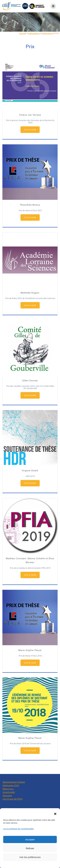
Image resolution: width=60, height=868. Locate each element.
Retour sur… (9, 789)
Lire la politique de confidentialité (18, 829)
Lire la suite (30, 130)
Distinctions (48, 33)
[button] (55, 814)
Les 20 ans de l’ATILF (13, 799)
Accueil (23, 33)
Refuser (30, 848)
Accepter (30, 839)
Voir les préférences (30, 857)
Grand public (9, 792)
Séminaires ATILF (11, 785)
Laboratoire (34, 33)
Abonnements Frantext (14, 782)
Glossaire (7, 796)
